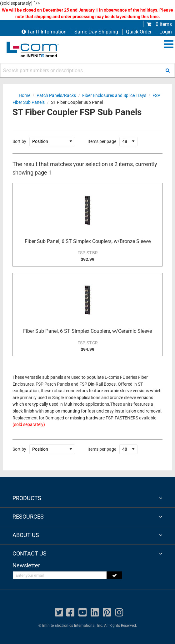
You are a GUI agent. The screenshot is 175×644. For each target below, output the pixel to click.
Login (166, 32)
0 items (159, 24)
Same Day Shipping (96, 32)
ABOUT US (26, 535)
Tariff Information (45, 32)
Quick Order (139, 32)
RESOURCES (28, 517)
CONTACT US (30, 553)
